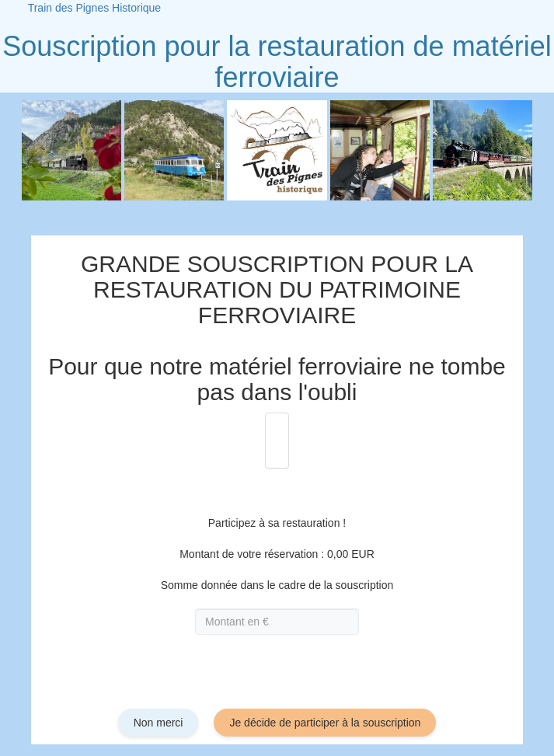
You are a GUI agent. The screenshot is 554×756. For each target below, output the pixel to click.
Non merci (159, 723)
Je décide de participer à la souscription (325, 723)
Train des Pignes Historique (94, 8)
